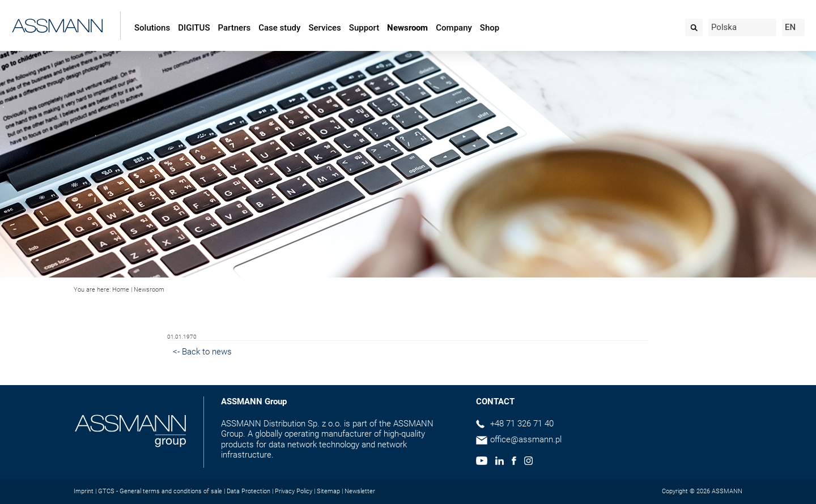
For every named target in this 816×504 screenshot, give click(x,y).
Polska (724, 27)
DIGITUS (194, 28)
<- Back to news (202, 352)
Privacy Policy (294, 491)
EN (790, 27)
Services (324, 28)
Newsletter (360, 491)
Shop (490, 28)
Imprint (84, 491)
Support (364, 28)
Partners (235, 28)
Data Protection (248, 491)
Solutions (152, 28)
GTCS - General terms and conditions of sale (160, 491)
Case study (279, 28)
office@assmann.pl (526, 439)
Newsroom (407, 28)
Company (454, 28)
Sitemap (328, 491)
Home (121, 290)
